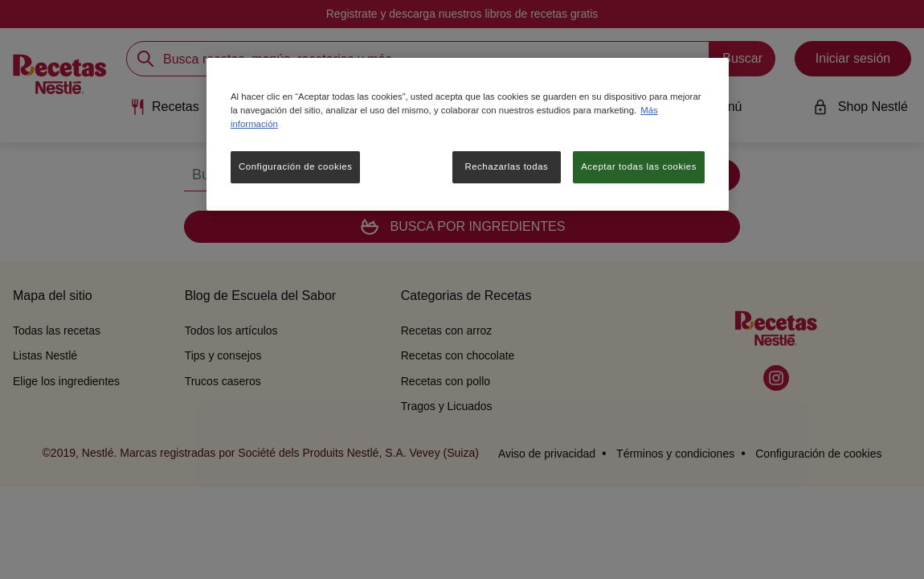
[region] (468, 134)
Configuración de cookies (295, 166)
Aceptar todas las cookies (639, 166)
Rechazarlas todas (506, 166)
